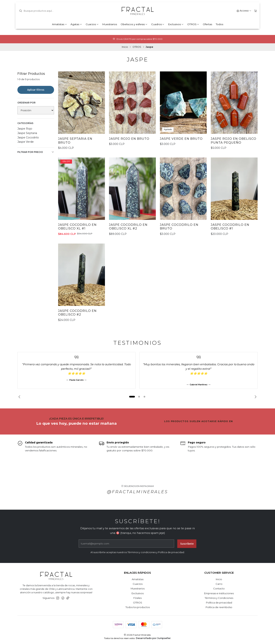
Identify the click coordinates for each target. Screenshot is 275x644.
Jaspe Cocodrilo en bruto (179, 230)
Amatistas (59, 24)
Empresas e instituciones (219, 593)
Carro (219, 584)
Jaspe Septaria (27, 133)
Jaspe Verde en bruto (181, 139)
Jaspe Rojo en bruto (129, 139)
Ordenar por (26, 103)
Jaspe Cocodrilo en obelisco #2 (77, 316)
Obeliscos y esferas (134, 24)
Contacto (219, 588)
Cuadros (158, 24)
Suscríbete (187, 547)
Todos (219, 24)
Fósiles (137, 598)
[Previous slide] (20, 397)
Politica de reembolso (219, 607)
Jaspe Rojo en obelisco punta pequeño (234, 141)
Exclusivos (176, 24)
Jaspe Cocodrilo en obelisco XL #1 (77, 230)
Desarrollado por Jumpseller (153, 638)
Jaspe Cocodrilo (28, 137)
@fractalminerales (137, 495)
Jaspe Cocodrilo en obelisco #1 (230, 230)
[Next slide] (255, 397)
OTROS (193, 24)
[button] (132, 397)
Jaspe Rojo (25, 129)
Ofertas (207, 24)
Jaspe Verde (26, 142)
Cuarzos (92, 24)
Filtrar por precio (36, 152)
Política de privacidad (219, 603)
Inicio (125, 47)
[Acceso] (244, 11)
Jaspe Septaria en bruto (75, 141)
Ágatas (76, 24)
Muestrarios (110, 24)
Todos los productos (138, 607)
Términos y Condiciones (219, 598)
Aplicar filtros (36, 90)
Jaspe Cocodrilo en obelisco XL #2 (128, 230)
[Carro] (255, 11)
